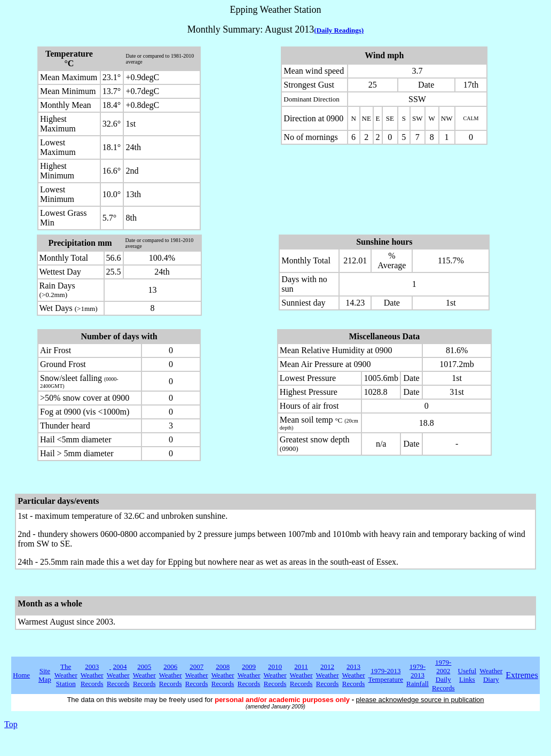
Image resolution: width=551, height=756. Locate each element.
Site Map (45, 675)
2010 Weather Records (275, 675)
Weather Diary (491, 675)
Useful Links (467, 675)
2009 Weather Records (249, 675)
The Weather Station (66, 675)
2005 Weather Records (144, 675)
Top (11, 724)
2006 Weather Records (171, 675)
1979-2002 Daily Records (443, 675)
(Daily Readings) (339, 30)
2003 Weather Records (92, 675)
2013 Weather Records (354, 675)
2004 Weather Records (118, 675)
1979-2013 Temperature (386, 675)
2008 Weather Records (223, 675)
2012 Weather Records (328, 675)
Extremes (522, 675)
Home (21, 675)
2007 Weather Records (197, 675)
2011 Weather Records (301, 675)
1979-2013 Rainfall (418, 675)
